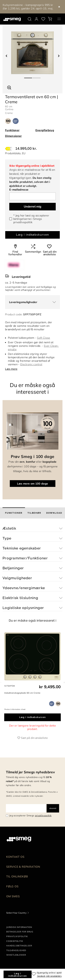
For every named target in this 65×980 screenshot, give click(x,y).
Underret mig (32, 207)
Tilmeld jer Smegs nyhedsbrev (30, 772)
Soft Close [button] (43, 338)
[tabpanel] (32, 53)
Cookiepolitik (15, 941)
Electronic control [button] (31, 364)
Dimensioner (13, 136)
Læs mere (11, 369)
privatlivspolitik (23, 222)
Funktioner (12, 130)
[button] (9, 87)
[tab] (14, 513)
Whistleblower (16, 955)
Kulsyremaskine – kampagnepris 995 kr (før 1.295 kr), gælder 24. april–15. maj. (28, 7)
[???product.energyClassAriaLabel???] (8, 148)
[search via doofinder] (30, 19)
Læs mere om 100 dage (32, 484)
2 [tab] (37, 77)
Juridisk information (19, 927)
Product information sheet (15, 709)
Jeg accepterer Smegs (30, 816)
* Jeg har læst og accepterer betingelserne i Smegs (31, 219)
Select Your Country (16, 913)
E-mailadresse (19, 190)
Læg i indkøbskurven (32, 235)
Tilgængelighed (16, 950)
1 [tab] (28, 77)
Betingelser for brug (20, 932)
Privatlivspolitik (17, 936)
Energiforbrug (45, 130)
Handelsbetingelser (19, 946)
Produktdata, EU (15, 153)
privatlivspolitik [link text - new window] (43, 816)
